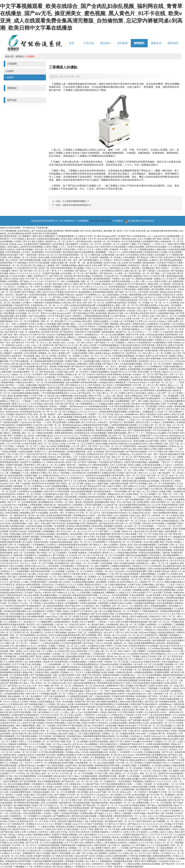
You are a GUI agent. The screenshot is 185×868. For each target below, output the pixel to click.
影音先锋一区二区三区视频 (124, 358)
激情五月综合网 (176, 345)
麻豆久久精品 (167, 832)
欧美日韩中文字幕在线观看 (113, 247)
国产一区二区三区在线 (136, 521)
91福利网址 (164, 369)
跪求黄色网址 (119, 476)
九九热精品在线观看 (118, 723)
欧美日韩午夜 (33, 390)
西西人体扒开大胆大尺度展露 (87, 284)
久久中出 (81, 587)
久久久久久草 (31, 848)
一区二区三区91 (174, 526)
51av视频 (108, 611)
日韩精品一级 (101, 571)
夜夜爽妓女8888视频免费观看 (156, 670)
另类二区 (82, 632)
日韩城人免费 (79, 569)
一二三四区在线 (78, 454)
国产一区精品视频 (159, 800)
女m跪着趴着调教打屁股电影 (138, 609)
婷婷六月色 (171, 289)
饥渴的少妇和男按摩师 (174, 327)
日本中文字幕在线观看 (79, 441)
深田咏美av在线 (129, 239)
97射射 (13, 539)
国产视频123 (122, 760)
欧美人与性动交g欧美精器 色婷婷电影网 (19, 308)
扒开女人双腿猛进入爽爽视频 (14, 744)
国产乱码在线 (59, 523)
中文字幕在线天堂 (16, 478)
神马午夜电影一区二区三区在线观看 (102, 468)
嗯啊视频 (111, 593)
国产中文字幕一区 (155, 795)
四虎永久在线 (148, 316)
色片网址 (61, 300)
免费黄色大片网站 (39, 473)
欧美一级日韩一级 (148, 627)
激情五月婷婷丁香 (74, 760)
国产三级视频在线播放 (67, 265)
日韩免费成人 (85, 654)
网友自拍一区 (120, 611)
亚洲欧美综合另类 (14, 428)
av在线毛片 (115, 779)
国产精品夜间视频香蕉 (102, 340)
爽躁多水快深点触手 (10, 255)
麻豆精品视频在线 (173, 287)
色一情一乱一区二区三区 (55, 412)
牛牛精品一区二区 (128, 249)
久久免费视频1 (166, 624)
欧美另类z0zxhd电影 (142, 640)
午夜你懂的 (103, 462)
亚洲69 (172, 446)
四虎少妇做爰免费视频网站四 (142, 643)
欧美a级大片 (30, 622)
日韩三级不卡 (112, 670)
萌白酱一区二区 (150, 265)
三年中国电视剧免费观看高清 (55, 393)
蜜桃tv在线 (153, 284)
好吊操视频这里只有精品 (42, 587)
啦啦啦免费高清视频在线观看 (26, 393)
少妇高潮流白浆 (79, 473)
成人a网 (76, 853)
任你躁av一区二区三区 (91, 244)
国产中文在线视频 (139, 484)
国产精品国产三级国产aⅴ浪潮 (149, 686)
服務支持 (156, 43)
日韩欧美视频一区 (16, 390)
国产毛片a (61, 531)
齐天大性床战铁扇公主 (163, 430)
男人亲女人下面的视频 (119, 377)
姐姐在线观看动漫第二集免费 (158, 380)
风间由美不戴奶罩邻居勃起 (71, 821)
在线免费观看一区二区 (59, 664)
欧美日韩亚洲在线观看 (62, 268)
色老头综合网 (72, 859)
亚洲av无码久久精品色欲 (73, 388)
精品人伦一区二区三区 (122, 457)
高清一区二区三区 (114, 446)
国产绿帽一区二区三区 (109, 792)
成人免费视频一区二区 (85, 598)
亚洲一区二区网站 (45, 651)
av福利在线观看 (26, 452)
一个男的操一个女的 (81, 340)
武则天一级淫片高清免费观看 (38, 678)
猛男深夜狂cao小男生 (120, 268)
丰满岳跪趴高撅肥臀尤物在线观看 (48, 861)
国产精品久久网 (111, 364)
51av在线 (4, 646)
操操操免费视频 (175, 311)
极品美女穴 (113, 313)
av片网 (153, 449)
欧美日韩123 (71, 292)
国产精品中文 (116, 422)
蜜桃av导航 (28, 672)
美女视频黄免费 (149, 369)
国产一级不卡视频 (140, 401)
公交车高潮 (143, 292)
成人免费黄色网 (176, 281)
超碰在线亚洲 (12, 667)
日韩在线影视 (95, 553)
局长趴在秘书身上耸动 (11, 747)
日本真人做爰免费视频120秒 (134, 295)
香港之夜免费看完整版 (18, 396)
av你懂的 (180, 587)
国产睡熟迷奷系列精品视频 (27, 803)
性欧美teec (151, 433)
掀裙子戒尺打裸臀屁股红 (44, 236)
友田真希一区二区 (112, 244)
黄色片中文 (60, 401)
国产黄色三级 (56, 276)
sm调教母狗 (152, 324)
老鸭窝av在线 (139, 324)
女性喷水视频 (139, 813)
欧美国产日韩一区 (9, 545)
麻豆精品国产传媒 (39, 771)
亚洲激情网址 (39, 252)
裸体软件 (56, 351)
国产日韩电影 (29, 292)
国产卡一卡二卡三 (137, 433)
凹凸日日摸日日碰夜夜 (64, 561)
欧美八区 (19, 398)
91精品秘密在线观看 (97, 377)
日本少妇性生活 (161, 436)
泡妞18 (66, 611)
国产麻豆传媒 (7, 654)
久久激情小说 (117, 321)
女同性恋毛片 (48, 585)
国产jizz (131, 393)
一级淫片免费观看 (89, 289)
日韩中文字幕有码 (88, 327)
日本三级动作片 (76, 499)
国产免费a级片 (176, 412)
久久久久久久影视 (124, 319)
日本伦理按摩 (31, 353)
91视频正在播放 (106, 404)
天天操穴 (27, 252)
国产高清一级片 (11, 335)
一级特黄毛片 (89, 715)
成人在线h (81, 390)
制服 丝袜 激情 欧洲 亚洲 (54, 260)
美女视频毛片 (37, 632)
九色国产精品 (63, 372)
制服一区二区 (88, 281)
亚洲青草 (8, 457)
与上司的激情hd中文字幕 (26, 268)
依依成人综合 (93, 247)
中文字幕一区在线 (16, 358)
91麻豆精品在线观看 (119, 484)
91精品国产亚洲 (22, 305)
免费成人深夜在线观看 (95, 311)
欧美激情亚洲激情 (80, 648)
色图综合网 (54, 808)
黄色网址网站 (18, 529)
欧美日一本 (85, 624)
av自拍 (18, 345)
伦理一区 (88, 300)
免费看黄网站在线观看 (85, 398)
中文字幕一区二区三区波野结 (81, 444)
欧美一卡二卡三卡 (102, 420)
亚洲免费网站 (47, 537)
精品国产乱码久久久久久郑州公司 (28, 829)
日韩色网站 (69, 271)
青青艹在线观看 (15, 436)
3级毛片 (132, 343)
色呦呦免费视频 (39, 388)
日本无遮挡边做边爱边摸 (126, 300)
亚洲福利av (171, 388)
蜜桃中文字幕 (95, 396)
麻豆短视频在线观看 (19, 789)
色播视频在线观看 (60, 864)
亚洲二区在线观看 (96, 452)
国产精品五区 (19, 343)
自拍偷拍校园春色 (171, 377)
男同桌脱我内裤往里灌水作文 (111, 683)
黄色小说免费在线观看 (125, 563)
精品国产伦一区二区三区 (152, 582)
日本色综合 (40, 558)
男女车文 (17, 329)
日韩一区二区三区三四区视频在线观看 (139, 305)
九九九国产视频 (141, 489)
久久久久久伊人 (83, 561)
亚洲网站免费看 (162, 672)
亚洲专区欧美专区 (113, 731)
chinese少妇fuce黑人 (142, 417)
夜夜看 (117, 308)
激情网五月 (67, 329)
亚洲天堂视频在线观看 (133, 252)
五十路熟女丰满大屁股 (27, 749)
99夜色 (163, 385)
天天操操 (169, 499)
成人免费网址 (36, 539)
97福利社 (70, 513)
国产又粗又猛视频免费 (55, 696)
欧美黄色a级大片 (147, 680)
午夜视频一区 (44, 319)
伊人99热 (59, 760)
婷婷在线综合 (117, 619)
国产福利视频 (12, 683)
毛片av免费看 (135, 263)
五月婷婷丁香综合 (33, 593)
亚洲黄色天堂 (118, 353)
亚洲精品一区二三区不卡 (72, 672)
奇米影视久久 (60, 468)
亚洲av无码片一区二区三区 (67, 289)
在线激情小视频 (129, 765)
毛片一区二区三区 (103, 356)
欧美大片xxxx (139, 598)
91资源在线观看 (122, 577)
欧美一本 (42, 441)
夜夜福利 (136, 268)
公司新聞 (9, 71)
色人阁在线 (42, 635)
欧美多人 (114, 752)
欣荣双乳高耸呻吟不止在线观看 (144, 646)
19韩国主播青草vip (37, 499)
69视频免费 (148, 412)
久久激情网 (89, 622)
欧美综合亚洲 (57, 859)
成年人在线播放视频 (70, 281)
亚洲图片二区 (155, 494)
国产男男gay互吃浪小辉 (95, 486)
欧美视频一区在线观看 (55, 526)
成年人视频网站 (46, 497)
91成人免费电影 (104, 398)
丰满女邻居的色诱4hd (131, 345)
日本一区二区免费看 (97, 494)
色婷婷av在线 (166, 292)
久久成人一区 (73, 343)
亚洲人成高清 (110, 297)
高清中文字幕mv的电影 (34, 723)
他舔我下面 (20, 654)
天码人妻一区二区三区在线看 (48, 249)
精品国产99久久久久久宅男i (124, 372)
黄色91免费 (139, 441)
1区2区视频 (83, 792)
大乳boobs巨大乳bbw (161, 619)
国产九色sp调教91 (38, 316)
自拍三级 (49, 420)
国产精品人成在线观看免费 (41, 340)
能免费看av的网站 (142, 590)
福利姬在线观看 (11, 422)
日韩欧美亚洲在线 (14, 595)
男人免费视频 (27, 558)
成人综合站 (108, 385)
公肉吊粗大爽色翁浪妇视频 (65, 348)
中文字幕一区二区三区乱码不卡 (41, 279)
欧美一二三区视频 (121, 848)
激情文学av (93, 351)
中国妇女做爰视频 (172, 366)
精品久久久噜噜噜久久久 (15, 340)
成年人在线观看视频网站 (149, 308)
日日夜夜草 (38, 374)
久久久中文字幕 (13, 444)
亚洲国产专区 (77, 311)
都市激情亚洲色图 (9, 236)
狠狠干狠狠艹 (81, 680)
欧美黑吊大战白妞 (19, 531)
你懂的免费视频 (100, 436)
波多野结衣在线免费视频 (32, 247)
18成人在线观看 (40, 457)
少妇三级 (98, 611)
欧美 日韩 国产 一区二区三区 (166, 789)
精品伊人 (179, 797)
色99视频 (53, 582)
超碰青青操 (35, 332)
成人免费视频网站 (118, 718)
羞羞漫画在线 (65, 803)
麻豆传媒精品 (163, 718)
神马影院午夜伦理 (50, 332)
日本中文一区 (41, 763)
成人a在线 (123, 263)
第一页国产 (161, 470)
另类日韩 (59, 404)
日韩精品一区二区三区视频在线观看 (118, 734)
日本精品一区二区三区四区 (65, 654)
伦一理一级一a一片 (160, 303)
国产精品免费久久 (43, 348)
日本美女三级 (23, 773)
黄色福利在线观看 (106, 539)
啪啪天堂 (14, 638)
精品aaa (19, 470)
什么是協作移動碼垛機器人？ (76, 201)
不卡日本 (98, 297)
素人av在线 (65, 582)
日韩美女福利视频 (93, 505)
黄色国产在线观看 (142, 348)
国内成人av (112, 656)
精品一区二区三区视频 (29, 481)
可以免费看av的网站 (99, 619)
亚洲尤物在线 (16, 678)
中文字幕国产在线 (176, 433)
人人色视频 (115, 531)
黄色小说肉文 (162, 268)
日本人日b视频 (145, 239)
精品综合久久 (157, 401)
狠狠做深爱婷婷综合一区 (76, 414)
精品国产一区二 (87, 811)
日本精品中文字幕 (27, 324)
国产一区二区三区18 (136, 476)
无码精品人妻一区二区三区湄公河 (80, 374)
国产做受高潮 (67, 680)
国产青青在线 (176, 534)
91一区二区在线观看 (133, 542)
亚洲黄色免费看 (22, 675)
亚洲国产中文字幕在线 (82, 611)
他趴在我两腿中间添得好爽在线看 (82, 382)
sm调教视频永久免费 (163, 343)
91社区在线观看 (54, 252)
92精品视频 (87, 667)
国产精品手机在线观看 (137, 452)
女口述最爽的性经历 (25, 409)
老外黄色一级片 (126, 366)
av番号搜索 (41, 436)
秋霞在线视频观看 (79, 319)
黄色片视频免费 (113, 864)
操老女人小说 (155, 393)
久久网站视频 (12, 521)
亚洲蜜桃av (38, 486)
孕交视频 (109, 821)
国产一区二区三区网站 (173, 393)
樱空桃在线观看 (101, 465)
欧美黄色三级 (59, 710)
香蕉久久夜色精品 (148, 414)
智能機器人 (57, 174)
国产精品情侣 (116, 462)
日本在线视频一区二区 (39, 742)
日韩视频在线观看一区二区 (53, 694)
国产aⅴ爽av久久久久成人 (135, 486)
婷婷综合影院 (163, 731)
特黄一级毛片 (150, 707)
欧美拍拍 (84, 749)
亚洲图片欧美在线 (154, 327)
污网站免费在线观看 (47, 739)
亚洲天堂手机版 (73, 747)
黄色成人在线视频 (121, 837)
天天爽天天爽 (154, 521)
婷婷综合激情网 (178, 369)
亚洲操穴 (4, 659)
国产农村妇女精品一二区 (146, 457)
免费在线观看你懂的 (131, 829)
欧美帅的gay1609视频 (149, 481)
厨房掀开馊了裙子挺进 (85, 702)
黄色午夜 (71, 465)
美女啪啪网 (101, 582)
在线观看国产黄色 (151, 241)
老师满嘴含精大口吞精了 (85, 515)
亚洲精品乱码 (11, 449)
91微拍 (127, 260)
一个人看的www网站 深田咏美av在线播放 (56, 827)
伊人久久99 (56, 255)
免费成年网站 (76, 539)
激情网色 (74, 707)
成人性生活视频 (32, 595)
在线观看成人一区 (19, 816)
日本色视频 (169, 319)
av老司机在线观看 (34, 526)
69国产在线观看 (144, 510)
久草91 (3, 396)
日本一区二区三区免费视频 (74, 351)
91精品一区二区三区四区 (26, 752)
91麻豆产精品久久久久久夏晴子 (78, 297)
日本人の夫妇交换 (118, 465)
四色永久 (68, 284)
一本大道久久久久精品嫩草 (35, 747)
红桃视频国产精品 (175, 523)
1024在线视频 (158, 523)
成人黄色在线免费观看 (41, 468)
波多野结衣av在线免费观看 (99, 476)
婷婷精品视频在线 (167, 632)
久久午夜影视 (7, 606)
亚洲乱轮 (24, 630)
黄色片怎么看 (178, 414)
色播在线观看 (172, 417)
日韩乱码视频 (114, 537)
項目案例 (122, 43)
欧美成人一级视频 (58, 406)
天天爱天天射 (106, 308)
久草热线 (129, 547)
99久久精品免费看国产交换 (53, 327)
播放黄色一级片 (74, 710)
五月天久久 (26, 563)
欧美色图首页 (16, 609)
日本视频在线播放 (78, 662)
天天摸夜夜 (15, 438)
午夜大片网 (113, 369)
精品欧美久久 (108, 284)
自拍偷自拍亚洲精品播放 (48, 239)
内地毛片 (67, 787)
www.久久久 (78, 409)
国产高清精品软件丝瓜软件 (101, 319)
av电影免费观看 (138, 537)
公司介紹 (89, 43)
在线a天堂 (5, 529)
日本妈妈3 (130, 529)
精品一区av (116, 502)
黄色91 (15, 603)
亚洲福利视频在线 (71, 428)
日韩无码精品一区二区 (139, 273)
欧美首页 (52, 295)
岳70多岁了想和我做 (87, 462)
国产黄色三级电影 (65, 529)
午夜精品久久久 (149, 749)
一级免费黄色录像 (149, 776)
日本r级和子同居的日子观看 (170, 263)
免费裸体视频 (169, 590)
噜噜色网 (19, 555)
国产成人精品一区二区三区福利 (143, 491)
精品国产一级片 (55, 414)
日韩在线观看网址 (132, 438)
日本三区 (128, 659)
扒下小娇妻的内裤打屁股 (52, 768)
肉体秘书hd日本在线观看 (43, 484)
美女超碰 (75, 731)
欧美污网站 (143, 449)
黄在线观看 (129, 422)
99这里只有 (49, 662)
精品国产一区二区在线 (173, 473)
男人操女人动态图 (88, 345)
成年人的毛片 (88, 343)
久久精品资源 (167, 332)
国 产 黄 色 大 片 (54, 271)
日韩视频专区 (38, 784)
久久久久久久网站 (157, 518)
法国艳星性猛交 (95, 632)
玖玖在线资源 (133, 255)
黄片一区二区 (169, 616)
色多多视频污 (22, 316)
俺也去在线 (140, 531)
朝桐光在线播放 (101, 321)
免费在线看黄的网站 (64, 433)
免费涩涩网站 (144, 289)
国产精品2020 (106, 273)
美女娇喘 (154, 292)
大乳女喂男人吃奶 (45, 795)
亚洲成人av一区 (26, 287)
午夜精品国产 (25, 545)
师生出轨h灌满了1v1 (161, 502)
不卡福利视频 (21, 263)
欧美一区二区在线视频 (146, 406)
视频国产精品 (27, 284)
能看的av (179, 603)
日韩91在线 (51, 829)
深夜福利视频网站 (108, 380)
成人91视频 (32, 358)
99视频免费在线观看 (124, 861)
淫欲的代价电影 (41, 542)
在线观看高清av (75, 736)
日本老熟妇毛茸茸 (28, 449)
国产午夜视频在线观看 (41, 675)
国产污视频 (60, 795)
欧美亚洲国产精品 (60, 257)
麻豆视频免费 (159, 640)
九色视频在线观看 (89, 776)
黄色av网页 (126, 324)
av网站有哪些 (145, 577)
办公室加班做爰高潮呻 (137, 571)
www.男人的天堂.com (73, 744)
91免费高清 (15, 380)
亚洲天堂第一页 (30, 329)
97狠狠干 (4, 843)
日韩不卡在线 (178, 829)
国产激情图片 (92, 273)
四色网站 (77, 316)
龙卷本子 (79, 335)
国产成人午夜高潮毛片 (94, 726)
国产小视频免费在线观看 (140, 430)
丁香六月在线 (87, 853)
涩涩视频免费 (16, 366)
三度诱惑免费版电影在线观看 (96, 316)
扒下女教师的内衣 (149, 635)
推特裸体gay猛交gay (72, 425)
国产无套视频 (135, 720)
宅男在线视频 (63, 489)
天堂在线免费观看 (120, 595)
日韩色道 (131, 311)
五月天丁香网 (87, 829)
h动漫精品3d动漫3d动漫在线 (92, 497)
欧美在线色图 (81, 396)
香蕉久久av (46, 313)
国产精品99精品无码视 (84, 313)
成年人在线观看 (164, 529)
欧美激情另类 (62, 662)
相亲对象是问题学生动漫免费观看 (79, 252)
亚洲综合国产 (40, 707)
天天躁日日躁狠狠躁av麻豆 (160, 539)
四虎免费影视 (21, 327)
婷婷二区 (158, 319)
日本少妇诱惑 (178, 324)
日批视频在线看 (17, 526)
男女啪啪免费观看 (23, 760)
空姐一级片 (34, 523)
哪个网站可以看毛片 (170, 757)
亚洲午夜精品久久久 (129, 460)
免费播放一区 (45, 353)
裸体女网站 (83, 651)
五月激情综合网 (16, 704)
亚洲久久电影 (46, 640)
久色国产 (98, 518)
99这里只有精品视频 (55, 723)
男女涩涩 (31, 369)
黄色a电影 (58, 284)
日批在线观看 (45, 654)
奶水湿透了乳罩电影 (163, 593)
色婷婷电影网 (35, 531)
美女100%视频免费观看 (145, 545)
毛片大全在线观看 (31, 731)
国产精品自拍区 (98, 808)
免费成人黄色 (65, 569)
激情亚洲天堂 (21, 515)
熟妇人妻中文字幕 (86, 537)
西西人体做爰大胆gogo (100, 353)
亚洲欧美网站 (144, 502)
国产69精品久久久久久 (77, 385)
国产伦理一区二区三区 (94, 303)
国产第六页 (42, 454)
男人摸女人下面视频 (105, 428)
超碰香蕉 (55, 672)
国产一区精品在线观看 (77, 353)
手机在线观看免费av (33, 813)
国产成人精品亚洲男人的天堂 (25, 364)
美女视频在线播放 (49, 595)
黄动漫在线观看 (86, 765)
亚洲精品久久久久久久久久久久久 (83, 412)
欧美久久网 (166, 558)
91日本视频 (30, 430)
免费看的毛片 (85, 601)
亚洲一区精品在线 (155, 598)
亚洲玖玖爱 (49, 345)
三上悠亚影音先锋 (162, 460)
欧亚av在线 (67, 239)
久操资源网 (163, 545)
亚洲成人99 (77, 622)
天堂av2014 (159, 236)
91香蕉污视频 (51, 247)
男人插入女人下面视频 (129, 656)
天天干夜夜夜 (45, 736)
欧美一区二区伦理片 (80, 372)
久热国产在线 (134, 585)
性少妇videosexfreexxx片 (155, 420)
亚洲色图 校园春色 (131, 329)
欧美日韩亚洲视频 (23, 712)
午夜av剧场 (46, 364)
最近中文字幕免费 (72, 574)
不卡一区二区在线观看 (16, 297)
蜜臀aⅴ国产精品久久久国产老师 (110, 630)
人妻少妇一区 (61, 624)
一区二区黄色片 (140, 792)
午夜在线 (47, 593)
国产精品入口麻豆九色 (76, 768)
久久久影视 (137, 752)
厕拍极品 (177, 537)
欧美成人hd (60, 369)
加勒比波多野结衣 (138, 760)
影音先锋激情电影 (118, 287)
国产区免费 (117, 659)
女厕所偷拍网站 (120, 856)
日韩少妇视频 (86, 518)
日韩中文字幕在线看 (96, 656)
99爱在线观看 (100, 845)
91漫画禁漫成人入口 (142, 236)
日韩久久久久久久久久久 (97, 268)
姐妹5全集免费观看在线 (96, 590)
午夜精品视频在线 (150, 611)
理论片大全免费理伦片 (149, 587)
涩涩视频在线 (148, 268)
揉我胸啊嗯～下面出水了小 (108, 252)
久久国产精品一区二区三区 (160, 382)
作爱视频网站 (124, 297)
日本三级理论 (153, 853)
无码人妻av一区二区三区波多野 (84, 257)
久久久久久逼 (76, 486)
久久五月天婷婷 (24, 797)
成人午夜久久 (178, 614)
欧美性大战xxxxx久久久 (36, 566)
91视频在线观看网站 (49, 648)
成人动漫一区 (128, 279)
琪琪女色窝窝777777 (142, 593)
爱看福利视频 (8, 382)
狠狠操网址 (25, 513)
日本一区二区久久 (120, 606)
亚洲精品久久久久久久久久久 (158, 781)
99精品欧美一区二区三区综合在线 (16, 265)
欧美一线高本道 (169, 308)
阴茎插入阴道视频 (85, 449)
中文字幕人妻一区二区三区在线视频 (108, 555)
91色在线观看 (176, 252)
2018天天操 (74, 832)
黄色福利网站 (85, 292)
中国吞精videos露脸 (146, 529)
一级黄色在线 (174, 712)
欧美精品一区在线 (43, 284)
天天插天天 (172, 279)
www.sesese (115, 688)
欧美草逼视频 (10, 460)
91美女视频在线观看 (32, 518)
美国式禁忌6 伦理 (115, 547)
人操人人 (4, 638)
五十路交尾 (84, 348)
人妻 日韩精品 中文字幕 (120, 795)
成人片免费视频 (103, 606)
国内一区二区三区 (10, 417)
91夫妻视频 (164, 688)
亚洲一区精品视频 (12, 534)
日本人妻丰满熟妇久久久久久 (24, 646)
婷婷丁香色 (91, 609)
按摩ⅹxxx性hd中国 (56, 462)
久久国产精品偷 (119, 316)
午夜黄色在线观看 (21, 489)
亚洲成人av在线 (54, 787)
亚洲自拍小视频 (56, 510)
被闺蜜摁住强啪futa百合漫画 (165, 739)
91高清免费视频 (99, 433)
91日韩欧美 (97, 276)
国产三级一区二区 (114, 507)
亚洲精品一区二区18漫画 (120, 590)
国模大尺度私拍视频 (152, 377)
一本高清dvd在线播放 (95, 478)
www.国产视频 (152, 441)
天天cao (176, 851)
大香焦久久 (72, 694)
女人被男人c (60, 420)
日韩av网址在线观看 (109, 664)
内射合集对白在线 (94, 409)
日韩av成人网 (12, 547)
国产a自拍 (90, 534)
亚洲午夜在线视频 (25, 249)
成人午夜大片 (114, 845)
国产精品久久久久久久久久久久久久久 (152, 614)
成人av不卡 (119, 499)
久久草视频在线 (154, 366)
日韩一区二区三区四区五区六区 (153, 534)
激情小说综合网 (114, 388)
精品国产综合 (16, 289)
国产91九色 (132, 473)
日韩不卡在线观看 (43, 287)
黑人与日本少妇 (89, 422)
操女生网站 (139, 470)
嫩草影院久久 (114, 808)
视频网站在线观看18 (133, 507)
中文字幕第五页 (8, 585)
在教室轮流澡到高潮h (134, 351)
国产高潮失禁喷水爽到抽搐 (24, 590)
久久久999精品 (87, 718)
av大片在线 (6, 329)
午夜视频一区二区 (99, 348)
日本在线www (163, 271)
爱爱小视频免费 (121, 340)
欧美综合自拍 (12, 412)
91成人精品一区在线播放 (170, 305)
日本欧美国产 (104, 771)
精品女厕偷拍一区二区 (19, 510)
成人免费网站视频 (65, 396)
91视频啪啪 (73, 420)
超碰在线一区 (23, 587)
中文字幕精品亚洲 (63, 521)
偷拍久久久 (176, 571)
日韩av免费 (173, 321)
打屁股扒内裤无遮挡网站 (21, 348)
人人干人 (63, 247)
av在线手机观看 (30, 444)
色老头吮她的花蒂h (70, 720)
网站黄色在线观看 (144, 279)
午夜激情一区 (150, 784)
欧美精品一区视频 (47, 646)
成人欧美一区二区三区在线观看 (29, 420)
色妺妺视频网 (7, 268)
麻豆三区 (146, 515)
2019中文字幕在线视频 (39, 263)
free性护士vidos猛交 (24, 579)
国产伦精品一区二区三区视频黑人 (111, 343)
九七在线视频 (58, 571)
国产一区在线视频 (98, 529)
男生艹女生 (5, 343)
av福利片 (113, 853)
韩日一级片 (153, 454)
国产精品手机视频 (82, 276)
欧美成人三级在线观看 (125, 257)
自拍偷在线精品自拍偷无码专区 (35, 351)
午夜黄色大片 (150, 630)
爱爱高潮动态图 (173, 348)
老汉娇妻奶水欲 (175, 265)
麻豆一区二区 (29, 433)
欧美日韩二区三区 (112, 739)
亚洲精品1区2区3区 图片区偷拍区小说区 (56, 449)
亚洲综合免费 (80, 239)
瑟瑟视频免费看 (102, 502)
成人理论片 (136, 377)
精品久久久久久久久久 (65, 537)
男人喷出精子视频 (155, 531)
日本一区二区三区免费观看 (27, 321)
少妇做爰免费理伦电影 (14, 694)
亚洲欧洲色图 (108, 255)
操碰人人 (73, 734)
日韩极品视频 (74, 422)
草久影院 (114, 728)
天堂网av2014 (118, 654)
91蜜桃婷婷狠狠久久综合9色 (58, 303)
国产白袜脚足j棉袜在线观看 (76, 438)
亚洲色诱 (114, 249)
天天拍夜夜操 (159, 510)
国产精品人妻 (129, 502)
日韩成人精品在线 (108, 712)
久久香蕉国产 (134, 611)
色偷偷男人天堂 (32, 609)
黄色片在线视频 (17, 659)
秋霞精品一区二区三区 (132, 579)
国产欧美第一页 (178, 779)
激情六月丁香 (116, 742)
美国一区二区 (47, 321)
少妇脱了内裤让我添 (145, 547)
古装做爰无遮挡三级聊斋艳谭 (37, 244)
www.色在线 (38, 797)
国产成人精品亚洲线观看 (12, 476)
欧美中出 (150, 356)
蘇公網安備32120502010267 (141, 221)
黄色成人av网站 (161, 497)
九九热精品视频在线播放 (131, 364)
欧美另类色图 (149, 345)
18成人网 (178, 686)
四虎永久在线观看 (150, 851)
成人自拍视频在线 (75, 590)
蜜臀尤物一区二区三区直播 (84, 659)
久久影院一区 (121, 273)
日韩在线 (176, 284)
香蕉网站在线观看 (104, 430)
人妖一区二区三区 (84, 781)
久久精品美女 (88, 606)
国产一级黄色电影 (29, 255)
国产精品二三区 (70, 457)
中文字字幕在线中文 (137, 284)
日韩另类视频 (58, 656)
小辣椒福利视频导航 (105, 789)
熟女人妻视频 (59, 353)
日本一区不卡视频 (41, 686)
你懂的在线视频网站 (100, 372)
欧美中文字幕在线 (77, 247)
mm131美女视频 (151, 542)
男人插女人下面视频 (56, 478)
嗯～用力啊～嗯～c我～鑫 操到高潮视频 (84, 263)
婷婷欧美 (10, 345)
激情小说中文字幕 (59, 832)
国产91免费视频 (89, 635)
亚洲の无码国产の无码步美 (95, 723)
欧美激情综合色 (83, 433)
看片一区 (131, 561)
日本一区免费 (19, 369)
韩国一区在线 (166, 542)
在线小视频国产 (140, 651)
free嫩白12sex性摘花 (143, 742)
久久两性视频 (84, 593)
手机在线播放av (18, 614)
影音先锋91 (28, 382)
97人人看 (134, 409)
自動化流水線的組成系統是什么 (77, 205)
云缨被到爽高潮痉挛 (116, 311)
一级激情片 (34, 643)
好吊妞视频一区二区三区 (73, 273)
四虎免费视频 (158, 348)
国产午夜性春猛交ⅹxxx (40, 840)
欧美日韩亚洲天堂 (171, 358)
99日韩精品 (72, 327)
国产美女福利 (92, 308)
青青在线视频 (81, 417)
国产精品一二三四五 (15, 385)
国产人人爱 (87, 446)
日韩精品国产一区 (102, 654)
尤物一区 (24, 332)
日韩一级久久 (179, 380)
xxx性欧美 (176, 763)
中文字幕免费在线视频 (65, 587)
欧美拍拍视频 (73, 523)
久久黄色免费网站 (171, 398)
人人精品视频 (109, 680)
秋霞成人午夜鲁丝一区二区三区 (85, 819)
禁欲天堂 (31, 454)
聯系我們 (173, 43)
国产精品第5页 (67, 332)
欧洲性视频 (11, 771)
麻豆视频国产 (73, 244)
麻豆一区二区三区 (29, 521)
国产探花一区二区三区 (102, 720)
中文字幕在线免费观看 (53, 518)
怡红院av (73, 358)
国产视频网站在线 (62, 816)
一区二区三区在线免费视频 (43, 300)
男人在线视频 (110, 518)
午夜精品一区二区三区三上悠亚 (31, 446)
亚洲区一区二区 (168, 678)
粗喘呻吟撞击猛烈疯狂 (117, 303)
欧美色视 (4, 526)
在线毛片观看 (102, 249)
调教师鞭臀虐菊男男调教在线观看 (99, 736)
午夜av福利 (46, 523)
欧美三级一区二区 (112, 329)
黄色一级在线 (76, 502)
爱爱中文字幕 (133, 335)
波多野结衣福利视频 (121, 281)
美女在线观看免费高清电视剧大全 (135, 505)
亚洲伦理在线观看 (95, 366)
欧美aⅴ (15, 702)
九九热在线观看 (103, 281)
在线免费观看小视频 (58, 837)
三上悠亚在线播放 (132, 851)
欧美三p (32, 406)
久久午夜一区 (134, 316)
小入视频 (161, 574)
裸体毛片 (125, 468)
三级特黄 (165, 553)
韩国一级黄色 (16, 651)
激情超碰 (36, 460)
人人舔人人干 (63, 311)
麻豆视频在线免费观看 (100, 616)
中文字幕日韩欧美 (44, 409)
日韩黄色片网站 (42, 672)
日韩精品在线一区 (85, 566)
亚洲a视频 (5, 590)
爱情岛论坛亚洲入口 (94, 585)
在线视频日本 (45, 555)
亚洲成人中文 (55, 779)
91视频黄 (57, 287)
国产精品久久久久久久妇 (32, 281)
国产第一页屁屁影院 (64, 398)
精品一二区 (76, 324)
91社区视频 (109, 401)
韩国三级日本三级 (133, 271)
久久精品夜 (165, 284)
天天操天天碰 (86, 420)
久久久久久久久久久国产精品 (95, 531)
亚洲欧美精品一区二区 (137, 494)
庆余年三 (12, 287)
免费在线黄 (7, 372)
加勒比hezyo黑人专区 (62, 683)
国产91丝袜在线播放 (115, 452)
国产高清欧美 (95, 385)
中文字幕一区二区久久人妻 (39, 343)
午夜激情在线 (37, 305)
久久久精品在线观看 (10, 284)
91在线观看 (160, 255)
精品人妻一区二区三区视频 (133, 624)
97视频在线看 (7, 851)
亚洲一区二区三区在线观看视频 (88, 521)
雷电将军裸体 (7, 263)
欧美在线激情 (155, 295)
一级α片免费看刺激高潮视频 (165, 513)
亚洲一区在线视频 (65, 702)
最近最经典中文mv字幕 (66, 609)
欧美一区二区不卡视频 (43, 563)
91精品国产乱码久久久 (11, 723)
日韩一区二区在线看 (28, 710)
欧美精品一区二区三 (123, 470)
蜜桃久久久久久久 (114, 390)
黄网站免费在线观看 (117, 433)
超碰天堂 (141, 678)
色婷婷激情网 (108, 332)
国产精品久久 (96, 545)
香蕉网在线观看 (27, 577)
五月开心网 (154, 638)
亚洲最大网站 (138, 327)
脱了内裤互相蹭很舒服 (116, 585)
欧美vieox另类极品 (148, 632)
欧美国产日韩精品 (166, 859)
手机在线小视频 (160, 771)
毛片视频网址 (25, 236)
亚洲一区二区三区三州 (73, 287)
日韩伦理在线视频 (164, 550)
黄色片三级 (17, 271)
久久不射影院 (104, 768)
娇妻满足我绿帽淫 (112, 675)
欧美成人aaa (16, 244)
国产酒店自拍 (68, 781)
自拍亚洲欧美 (59, 244)
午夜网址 (116, 279)
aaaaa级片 (143, 446)
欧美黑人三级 (110, 409)
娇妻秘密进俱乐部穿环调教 (96, 425)
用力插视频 (79, 268)
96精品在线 (121, 284)
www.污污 (78, 824)
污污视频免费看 (45, 622)
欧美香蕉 (117, 616)
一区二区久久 (111, 366)
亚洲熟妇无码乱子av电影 (156, 252)
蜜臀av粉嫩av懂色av (174, 582)
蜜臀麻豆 (41, 478)
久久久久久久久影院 (29, 638)
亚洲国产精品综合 (66, 295)
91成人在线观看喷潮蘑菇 (56, 486)
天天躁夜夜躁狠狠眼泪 (109, 345)
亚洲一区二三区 (170, 494)
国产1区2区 (90, 856)
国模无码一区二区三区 (100, 800)
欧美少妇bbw (164, 414)
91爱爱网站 (117, 800)
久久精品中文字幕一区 (86, 236)
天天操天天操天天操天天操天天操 (95, 457)
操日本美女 (63, 539)
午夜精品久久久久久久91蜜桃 (70, 585)
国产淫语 (63, 499)
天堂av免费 (97, 265)
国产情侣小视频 (123, 640)
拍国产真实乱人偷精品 (40, 656)
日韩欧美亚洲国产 (82, 329)
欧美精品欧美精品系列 (59, 659)
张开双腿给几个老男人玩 (136, 321)
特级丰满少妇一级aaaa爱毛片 (58, 505)
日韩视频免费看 (173, 236)
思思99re (19, 662)
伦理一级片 (73, 260)
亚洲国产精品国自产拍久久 (157, 763)
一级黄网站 (30, 428)
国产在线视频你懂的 (89, 260)
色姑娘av (72, 632)
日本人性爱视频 (46, 619)
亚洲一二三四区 (135, 784)
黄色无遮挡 (123, 409)
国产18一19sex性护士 (175, 468)
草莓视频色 (138, 781)
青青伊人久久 (129, 388)
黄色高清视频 (12, 513)
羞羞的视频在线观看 (123, 398)
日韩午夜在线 (63, 731)
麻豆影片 (10, 795)
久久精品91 (156, 422)
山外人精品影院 (121, 515)
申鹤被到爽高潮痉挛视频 (142, 340)
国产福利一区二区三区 (35, 271)
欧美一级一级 (40, 414)
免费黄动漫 (20, 779)
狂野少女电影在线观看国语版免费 (80, 305)
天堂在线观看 (71, 497)
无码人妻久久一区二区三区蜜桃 (170, 316)
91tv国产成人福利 (129, 449)
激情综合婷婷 (57, 728)
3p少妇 (101, 239)
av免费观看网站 (123, 401)
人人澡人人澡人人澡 (32, 345)
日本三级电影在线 (73, 784)
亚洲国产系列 (125, 236)
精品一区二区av (55, 744)
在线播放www (92, 335)
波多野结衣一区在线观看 (23, 356)
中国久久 (23, 742)
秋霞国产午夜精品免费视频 (65, 835)
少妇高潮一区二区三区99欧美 (107, 241)
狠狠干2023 (175, 452)
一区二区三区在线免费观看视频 (50, 382)
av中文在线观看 (85, 279)
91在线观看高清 (144, 343)
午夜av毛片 (103, 422)
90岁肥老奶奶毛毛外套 (64, 390)
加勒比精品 (162, 249)
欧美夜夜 (82, 481)
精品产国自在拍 (128, 308)
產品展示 (105, 43)
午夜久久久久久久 (86, 249)
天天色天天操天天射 (20, 300)
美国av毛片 (34, 327)
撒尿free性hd (84, 265)
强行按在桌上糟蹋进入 (66, 337)
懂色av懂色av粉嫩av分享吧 (134, 779)
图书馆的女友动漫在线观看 (84, 816)
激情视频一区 (107, 257)
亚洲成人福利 (120, 569)
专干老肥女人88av (102, 859)
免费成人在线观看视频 (130, 369)
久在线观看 (48, 851)
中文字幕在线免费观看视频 (122, 406)
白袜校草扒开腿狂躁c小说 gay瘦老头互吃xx (128, 444)
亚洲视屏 (93, 627)
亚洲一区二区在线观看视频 (125, 361)
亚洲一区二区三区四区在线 (170, 656)
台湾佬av (153, 734)
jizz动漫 (81, 609)
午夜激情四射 (8, 470)
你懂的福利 (82, 364)
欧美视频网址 (63, 534)
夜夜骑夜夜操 (123, 787)
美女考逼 (115, 337)
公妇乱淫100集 (74, 723)
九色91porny (26, 422)
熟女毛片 (10, 295)
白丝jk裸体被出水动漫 (53, 494)
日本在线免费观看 (165, 603)
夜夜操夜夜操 (173, 643)
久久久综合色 (179, 715)
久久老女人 (168, 465)
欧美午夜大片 (29, 534)
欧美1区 (14, 337)
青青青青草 (30, 465)
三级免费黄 (114, 449)
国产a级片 (13, 577)
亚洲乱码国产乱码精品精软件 (147, 398)
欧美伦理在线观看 (39, 295)
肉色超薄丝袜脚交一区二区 (75, 255)
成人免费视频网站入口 (87, 404)
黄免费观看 (101, 369)
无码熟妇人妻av (73, 752)
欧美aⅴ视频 (44, 257)
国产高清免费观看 (28, 781)
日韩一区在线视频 (69, 460)
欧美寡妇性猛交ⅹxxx (28, 619)
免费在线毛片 (127, 337)
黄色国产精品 (70, 380)
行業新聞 (30, 56)
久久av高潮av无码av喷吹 (81, 321)
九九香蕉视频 (10, 827)
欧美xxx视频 (46, 390)
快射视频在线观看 (65, 335)
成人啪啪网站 (101, 853)
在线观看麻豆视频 (166, 313)
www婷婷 (110, 640)
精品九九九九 (27, 787)
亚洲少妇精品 (121, 720)
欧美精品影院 (163, 845)
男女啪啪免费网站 (172, 555)
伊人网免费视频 (8, 313)
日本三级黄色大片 (76, 558)
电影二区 (124, 313)
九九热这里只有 (111, 276)
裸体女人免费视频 (12, 433)
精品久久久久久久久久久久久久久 (26, 273)
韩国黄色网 (179, 704)
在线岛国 (68, 276)
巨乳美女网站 (70, 249)
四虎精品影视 (120, 797)
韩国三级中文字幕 (34, 529)
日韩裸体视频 (45, 358)
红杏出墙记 (85, 837)
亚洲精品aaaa (146, 497)
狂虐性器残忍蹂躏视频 (127, 680)
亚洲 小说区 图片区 (132, 731)
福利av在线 (125, 702)
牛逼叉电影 (101, 537)
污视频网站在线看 (99, 441)
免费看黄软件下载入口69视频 (120, 686)
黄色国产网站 (98, 624)
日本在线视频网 (120, 265)
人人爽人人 (104, 337)
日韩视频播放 (49, 531)
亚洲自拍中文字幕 (24, 414)
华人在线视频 (122, 736)
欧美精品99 (43, 406)
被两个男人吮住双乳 (92, 675)
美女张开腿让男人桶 (22, 734)
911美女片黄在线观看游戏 (103, 787)
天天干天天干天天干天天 (162, 835)
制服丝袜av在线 (85, 845)
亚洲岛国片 (80, 699)
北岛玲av (51, 335)
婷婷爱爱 (19, 353)
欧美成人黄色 (18, 279)
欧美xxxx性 (126, 792)
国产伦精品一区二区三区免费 (70, 484)
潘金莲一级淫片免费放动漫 (130, 396)
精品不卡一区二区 (28, 319)
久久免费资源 (137, 606)
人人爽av (25, 582)
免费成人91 (160, 279)
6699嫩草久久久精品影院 (64, 364)
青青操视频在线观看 (98, 406)
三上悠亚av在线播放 (50, 643)
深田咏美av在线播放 (88, 337)
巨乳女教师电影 (13, 252)
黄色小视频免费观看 (26, 726)
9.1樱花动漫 (95, 255)
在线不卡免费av (75, 401)
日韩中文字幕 (156, 257)
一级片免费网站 (135, 718)
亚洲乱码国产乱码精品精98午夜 (131, 539)
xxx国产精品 (138, 297)
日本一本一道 (158, 388)
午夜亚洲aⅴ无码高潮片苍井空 (143, 313)
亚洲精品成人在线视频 (138, 287)
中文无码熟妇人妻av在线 (24, 239)
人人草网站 (51, 704)
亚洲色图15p (142, 563)
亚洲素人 (178, 542)
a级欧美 (59, 497)
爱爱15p (130, 555)
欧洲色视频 (101, 313)
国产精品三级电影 (161, 239)
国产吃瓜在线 (137, 848)
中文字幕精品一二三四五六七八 (152, 244)
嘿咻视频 (115, 324)
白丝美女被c (50, 529)
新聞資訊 (139, 43)
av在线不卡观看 (126, 811)
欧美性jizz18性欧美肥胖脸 (109, 374)
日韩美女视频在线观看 (169, 699)
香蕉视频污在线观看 (113, 526)
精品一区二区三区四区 (47, 356)
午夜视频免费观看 (65, 236)
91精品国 (171, 518)
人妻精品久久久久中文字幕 (137, 619)
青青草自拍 (162, 345)
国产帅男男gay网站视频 (171, 260)
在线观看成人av (9, 707)
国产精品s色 (143, 257)
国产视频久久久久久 (104, 813)
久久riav (102, 547)
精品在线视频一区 (164, 547)
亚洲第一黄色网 (118, 776)
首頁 (72, 43)
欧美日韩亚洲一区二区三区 (93, 550)
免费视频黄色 (125, 380)
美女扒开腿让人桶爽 (23, 276)
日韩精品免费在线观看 (50, 329)
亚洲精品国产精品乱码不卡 (132, 744)
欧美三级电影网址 (89, 523)
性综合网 (172, 273)
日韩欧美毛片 (155, 616)
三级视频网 (179, 624)
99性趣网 (153, 792)
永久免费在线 (51, 797)
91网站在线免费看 (136, 247)
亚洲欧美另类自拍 (51, 476)
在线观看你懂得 (91, 712)
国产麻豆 (31, 478)
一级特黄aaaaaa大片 (78, 406)
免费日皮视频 (58, 263)
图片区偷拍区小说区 (160, 444)
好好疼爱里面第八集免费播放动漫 (156, 390)
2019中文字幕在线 (103, 499)
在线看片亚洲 (90, 688)
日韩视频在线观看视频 (124, 356)
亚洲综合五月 (169, 295)
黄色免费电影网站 (19, 499)
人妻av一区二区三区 (159, 563)
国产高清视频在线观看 (31, 260)
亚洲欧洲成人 (135, 412)
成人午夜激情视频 (45, 624)
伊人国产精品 (75, 851)
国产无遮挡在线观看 (54, 374)
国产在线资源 (88, 840)
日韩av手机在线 (46, 521)
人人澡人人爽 (109, 396)
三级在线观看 (15, 518)
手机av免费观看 (137, 595)
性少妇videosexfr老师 (103, 300)
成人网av (33, 574)
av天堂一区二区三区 (143, 319)
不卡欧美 (150, 470)
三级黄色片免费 (95, 662)
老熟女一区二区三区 (22, 374)
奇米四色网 (54, 566)
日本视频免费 (112, 624)
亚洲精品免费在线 (170, 521)
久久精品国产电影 (91, 784)
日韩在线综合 (155, 555)
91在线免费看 (104, 659)
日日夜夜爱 (165, 324)
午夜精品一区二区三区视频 (142, 819)
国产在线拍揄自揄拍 (75, 691)
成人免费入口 (178, 502)
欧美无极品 (13, 247)
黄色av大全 (44, 255)
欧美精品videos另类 (44, 579)
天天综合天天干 (52, 281)
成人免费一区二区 (53, 425)
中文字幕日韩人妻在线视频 (163, 489)
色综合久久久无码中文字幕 (158, 297)
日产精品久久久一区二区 (56, 805)
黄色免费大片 (61, 321)
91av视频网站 (37, 491)
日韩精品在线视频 (41, 792)
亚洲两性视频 (87, 813)
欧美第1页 (40, 598)
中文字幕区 (9, 446)
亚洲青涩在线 (85, 460)
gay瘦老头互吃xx (26, 755)
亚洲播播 (163, 265)
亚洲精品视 (127, 808)
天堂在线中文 (167, 481)
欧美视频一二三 (40, 664)
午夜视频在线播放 (146, 249)
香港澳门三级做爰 (63, 824)
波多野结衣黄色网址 (66, 279)
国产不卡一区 (71, 481)
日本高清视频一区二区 (131, 670)
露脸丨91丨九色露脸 (46, 726)
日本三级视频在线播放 (57, 507)
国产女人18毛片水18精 (168, 409)
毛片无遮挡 (158, 577)
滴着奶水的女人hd (45, 369)
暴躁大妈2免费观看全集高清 (84, 489)
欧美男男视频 (126, 489)
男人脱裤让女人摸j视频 (44, 265)
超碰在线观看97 (34, 614)
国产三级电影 (149, 271)
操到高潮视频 (118, 691)
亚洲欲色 (89, 499)
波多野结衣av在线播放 (156, 247)
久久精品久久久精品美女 (93, 670)
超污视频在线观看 (80, 619)
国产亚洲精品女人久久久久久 (165, 654)
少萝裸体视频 (36, 505)
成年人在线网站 (111, 545)
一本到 (13, 324)
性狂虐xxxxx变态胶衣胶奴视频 (146, 404)
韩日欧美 (175, 672)
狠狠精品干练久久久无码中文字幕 (149, 276)
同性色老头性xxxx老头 (170, 351)
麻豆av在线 (157, 590)
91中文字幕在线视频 (131, 241)
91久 (47, 728)
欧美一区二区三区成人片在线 (52, 444)
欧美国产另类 (129, 688)
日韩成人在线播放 (88, 358)
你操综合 (106, 361)
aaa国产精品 (71, 765)
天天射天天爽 (78, 308)
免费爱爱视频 (64, 446)
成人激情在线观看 (127, 678)
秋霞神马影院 (130, 446)
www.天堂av (52, 616)
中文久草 (92, 239)
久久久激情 (8, 662)
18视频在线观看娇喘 (85, 430)
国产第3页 (77, 303)
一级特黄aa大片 (85, 465)
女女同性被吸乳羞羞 (78, 638)
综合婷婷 (51, 489)
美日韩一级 (34, 515)
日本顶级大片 (7, 327)
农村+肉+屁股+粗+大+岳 (106, 678)
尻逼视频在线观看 (104, 840)
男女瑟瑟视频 (60, 422)
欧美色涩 (133, 627)
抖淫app (12, 835)
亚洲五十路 (44, 268)
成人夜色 (121, 255)
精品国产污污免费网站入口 (89, 295)
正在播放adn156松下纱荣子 (100, 646)
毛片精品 (140, 356)
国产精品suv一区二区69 (87, 271)
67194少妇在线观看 (93, 401)
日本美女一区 (61, 502)
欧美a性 (174, 749)
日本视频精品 (84, 614)
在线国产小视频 (129, 244)
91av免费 (4, 864)
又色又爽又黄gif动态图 (167, 601)
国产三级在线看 (156, 694)
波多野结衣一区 (134, 353)
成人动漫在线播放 (111, 295)
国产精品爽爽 (156, 287)
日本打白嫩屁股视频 (28, 648)
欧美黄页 (111, 497)
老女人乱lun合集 (117, 571)
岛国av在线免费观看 (19, 840)
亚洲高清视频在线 (170, 505)
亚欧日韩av (31, 739)
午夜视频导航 (10, 656)
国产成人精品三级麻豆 (34, 241)
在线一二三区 (49, 614)
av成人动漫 (170, 577)
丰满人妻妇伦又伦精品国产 (151, 468)
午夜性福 (133, 856)
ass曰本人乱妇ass (157, 321)
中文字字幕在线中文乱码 (60, 316)
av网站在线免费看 (45, 433)
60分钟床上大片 (96, 638)
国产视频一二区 (158, 273)
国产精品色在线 (128, 510)
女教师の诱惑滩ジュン (168, 449)
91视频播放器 (98, 593)
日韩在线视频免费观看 (11, 537)
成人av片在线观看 (27, 827)
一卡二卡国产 (153, 332)
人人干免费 (146, 329)
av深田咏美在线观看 (152, 465)
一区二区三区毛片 (134, 630)
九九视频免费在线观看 (78, 696)
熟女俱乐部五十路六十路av (67, 776)
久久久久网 (109, 521)
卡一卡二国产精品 (53, 297)
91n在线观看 (60, 640)
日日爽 (3, 436)
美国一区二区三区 (148, 773)
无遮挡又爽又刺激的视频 (120, 348)
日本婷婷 (20, 311)
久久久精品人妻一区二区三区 (152, 425)
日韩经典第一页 (60, 358)
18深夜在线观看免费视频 (158, 744)
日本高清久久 (104, 715)
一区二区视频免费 (170, 396)
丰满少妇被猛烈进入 (171, 662)
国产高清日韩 (161, 356)
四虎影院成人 (135, 265)
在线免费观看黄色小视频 (109, 305)
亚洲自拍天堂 (21, 441)
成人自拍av (60, 579)
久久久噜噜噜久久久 (13, 622)
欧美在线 (4, 348)
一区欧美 (175, 688)
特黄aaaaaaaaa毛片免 (170, 816)
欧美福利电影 (169, 484)
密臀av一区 (18, 728)
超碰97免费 (103, 484)
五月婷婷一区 (114, 550)
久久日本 (76, 446)
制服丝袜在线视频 (114, 851)
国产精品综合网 (84, 241)
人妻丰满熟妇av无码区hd (111, 271)
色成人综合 (136, 515)
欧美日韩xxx (14, 550)
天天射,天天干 (19, 454)
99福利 (100, 598)
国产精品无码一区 (87, 393)
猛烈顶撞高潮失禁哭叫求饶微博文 (136, 728)
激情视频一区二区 (23, 486)
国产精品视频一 (63, 308)
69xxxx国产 (152, 537)
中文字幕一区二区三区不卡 (88, 513)
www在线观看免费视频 (82, 491)
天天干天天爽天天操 (158, 452)
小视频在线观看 (151, 808)
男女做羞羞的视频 (82, 803)
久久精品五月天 (124, 593)
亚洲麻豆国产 (146, 436)
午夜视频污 (49, 311)
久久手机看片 (106, 260)
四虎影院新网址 (45, 289)
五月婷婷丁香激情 (116, 529)
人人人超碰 (146, 691)
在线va (7, 279)
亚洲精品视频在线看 (57, 441)
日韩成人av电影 (166, 406)
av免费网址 (152, 624)
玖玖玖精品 (104, 289)
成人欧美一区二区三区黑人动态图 (97, 470)
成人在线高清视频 (106, 763)
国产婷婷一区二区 (144, 710)
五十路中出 (179, 696)
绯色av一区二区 (27, 417)
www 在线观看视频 (21, 388)
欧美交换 (127, 374)
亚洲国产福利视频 (51, 273)
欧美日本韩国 (147, 255)
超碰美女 (174, 563)
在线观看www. (132, 414)
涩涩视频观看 (72, 603)
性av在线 (51, 755)
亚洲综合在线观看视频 (150, 553)
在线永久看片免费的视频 (150, 358)
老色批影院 (144, 361)
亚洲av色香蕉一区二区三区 (163, 723)
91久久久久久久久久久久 (162, 361)
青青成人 (39, 603)
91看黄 (134, 577)
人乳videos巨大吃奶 (137, 382)
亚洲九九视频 (134, 465)
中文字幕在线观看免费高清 (111, 609)
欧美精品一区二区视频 (139, 303)
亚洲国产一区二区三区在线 (101, 414)
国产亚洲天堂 (12, 332)
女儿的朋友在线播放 (161, 765)
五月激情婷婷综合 (125, 614)
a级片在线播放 (133, 859)
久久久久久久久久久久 (37, 837)
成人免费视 (174, 771)
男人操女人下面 (9, 627)
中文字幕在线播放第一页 (22, 361)
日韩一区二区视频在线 (105, 781)
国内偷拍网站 (149, 263)
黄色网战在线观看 (81, 808)
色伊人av (119, 414)
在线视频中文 (31, 555)
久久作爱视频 (175, 247)
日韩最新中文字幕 (50, 630)
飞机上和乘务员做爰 (94, 821)
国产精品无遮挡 (113, 239)
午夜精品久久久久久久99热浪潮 (169, 340)
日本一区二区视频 (22, 457)
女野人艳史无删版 (154, 499)
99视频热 (42, 627)
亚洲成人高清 (126, 545)
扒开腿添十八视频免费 (33, 303)
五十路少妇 (116, 755)
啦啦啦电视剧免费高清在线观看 (49, 361)
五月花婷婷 (142, 832)
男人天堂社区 (12, 260)
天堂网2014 (113, 582)
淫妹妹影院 (88, 502)
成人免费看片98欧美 (34, 728)
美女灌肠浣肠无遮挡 (172, 566)
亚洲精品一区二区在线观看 (110, 558)
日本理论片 (52, 545)
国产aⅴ (107, 265)
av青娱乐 (154, 260)
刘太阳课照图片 (100, 542)
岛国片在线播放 (62, 340)
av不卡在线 (48, 398)
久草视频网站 (39, 545)
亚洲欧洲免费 (64, 366)
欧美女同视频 (108, 672)
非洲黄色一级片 (38, 489)
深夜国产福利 (108, 614)
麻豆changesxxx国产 (108, 236)
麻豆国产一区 (95, 417)
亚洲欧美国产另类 (10, 319)
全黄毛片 (118, 260)
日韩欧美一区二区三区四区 (29, 494)
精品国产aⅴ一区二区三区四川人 (61, 241)
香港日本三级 (47, 401)
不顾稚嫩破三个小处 (20, 473)
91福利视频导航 (11, 787)
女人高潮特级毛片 (75, 478)
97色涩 (134, 468)
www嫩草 (162, 433)
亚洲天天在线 (110, 263)
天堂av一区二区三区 (164, 843)
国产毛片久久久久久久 (37, 808)
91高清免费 (91, 558)
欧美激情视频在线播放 (103, 292)
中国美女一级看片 (52, 813)
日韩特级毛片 (98, 864)
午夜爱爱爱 (23, 505)
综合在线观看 (95, 680)
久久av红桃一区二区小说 (78, 555)
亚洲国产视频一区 (74, 361)
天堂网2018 (86, 436)
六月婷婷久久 (117, 832)
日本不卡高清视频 (152, 396)
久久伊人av (105, 595)
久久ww (73, 393)
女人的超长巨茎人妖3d (139, 513)
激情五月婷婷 (161, 281)
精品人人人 (173, 385)
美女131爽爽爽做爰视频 (52, 481)
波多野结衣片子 (41, 276)
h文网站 (18, 241)
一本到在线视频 (120, 491)
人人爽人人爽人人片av (142, 281)
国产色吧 (67, 757)
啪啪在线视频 (75, 805)
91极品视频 (32, 385)
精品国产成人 (22, 295)
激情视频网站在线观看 (11, 672)
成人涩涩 (177, 353)
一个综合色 (160, 526)
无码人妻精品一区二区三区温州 (23, 257)
